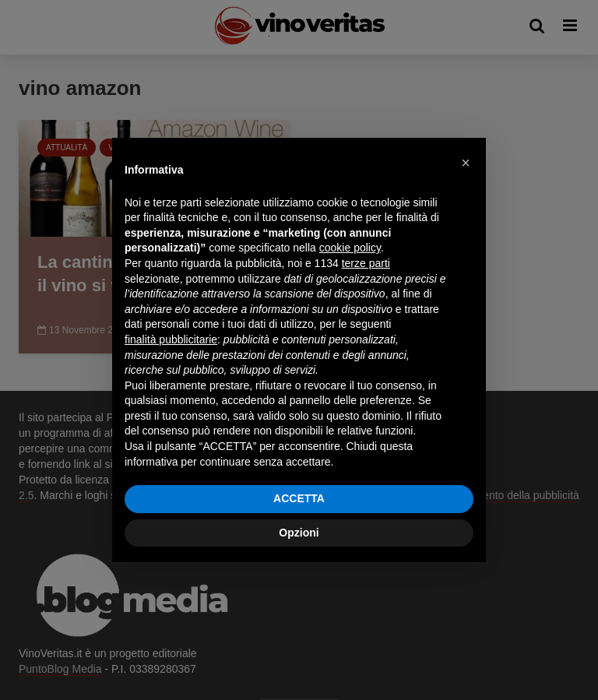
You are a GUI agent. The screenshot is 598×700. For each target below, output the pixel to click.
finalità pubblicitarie (171, 339)
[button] (466, 163)
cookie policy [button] (350, 248)
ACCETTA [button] (299, 498)
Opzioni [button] (299, 533)
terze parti (366, 263)
